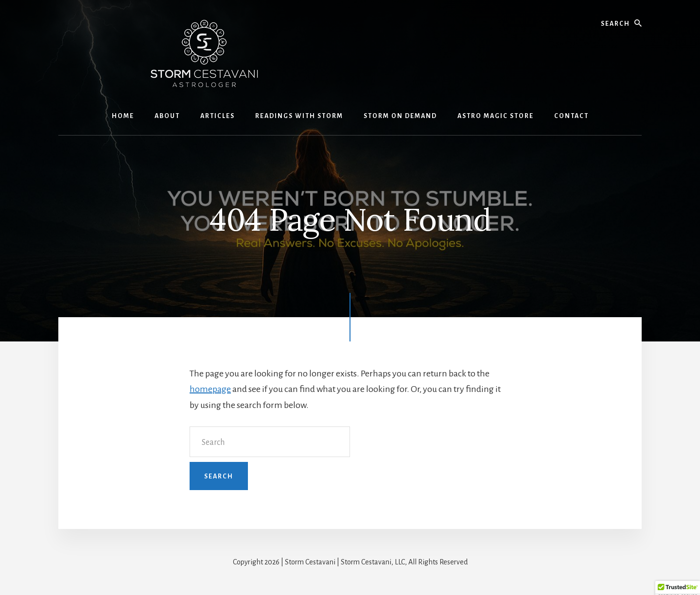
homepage (210, 389)
